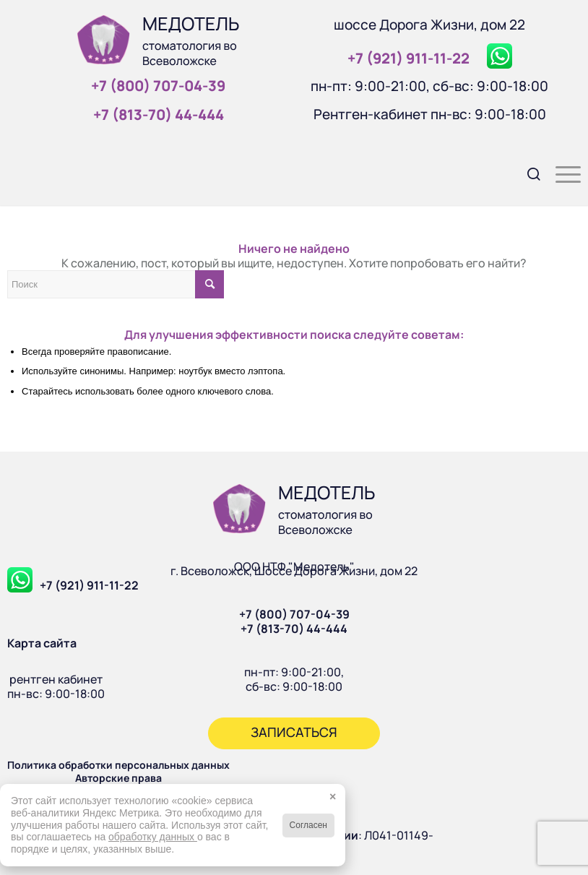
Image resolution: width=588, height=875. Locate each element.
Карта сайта (42, 643)
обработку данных (153, 837)
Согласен (308, 825)
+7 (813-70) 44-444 (294, 629)
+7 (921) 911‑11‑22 (408, 58)
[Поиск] (527, 173)
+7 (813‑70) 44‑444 (159, 115)
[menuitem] (527, 173)
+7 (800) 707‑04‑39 (158, 86)
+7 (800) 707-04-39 (294, 614)
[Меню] (561, 173)
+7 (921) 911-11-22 (89, 585)
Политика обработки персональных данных (118, 765)
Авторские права (118, 778)
